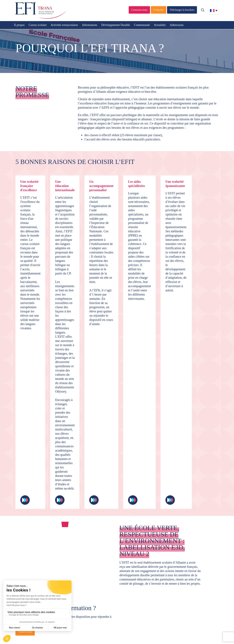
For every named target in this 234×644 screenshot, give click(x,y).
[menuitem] (213, 11)
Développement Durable (116, 25)
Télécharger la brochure (182, 10)
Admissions (177, 25)
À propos (19, 25)
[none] (213, 11)
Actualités (160, 25)
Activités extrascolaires (64, 25)
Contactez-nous (139, 10)
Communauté (142, 25)
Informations (90, 25)
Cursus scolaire (38, 25)
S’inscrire (158, 10)
